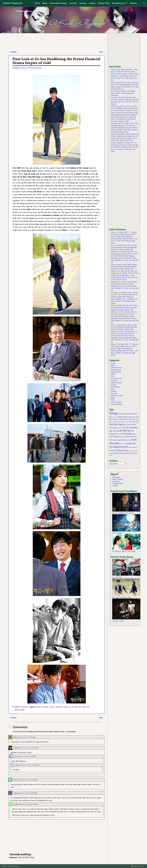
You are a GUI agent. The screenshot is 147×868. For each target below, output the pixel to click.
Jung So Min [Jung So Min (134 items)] (112, 422)
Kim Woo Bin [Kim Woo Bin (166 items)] (128, 425)
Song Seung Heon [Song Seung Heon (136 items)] (133, 447)
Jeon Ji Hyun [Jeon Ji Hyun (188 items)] (113, 419)
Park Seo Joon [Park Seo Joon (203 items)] (126, 440)
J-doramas (114, 381)
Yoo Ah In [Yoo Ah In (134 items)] (136, 451)
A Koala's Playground (12, 3)
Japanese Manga (116, 383)
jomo (15, 756)
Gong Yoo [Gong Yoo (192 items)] (130, 414)
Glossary (83, 3)
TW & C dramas (116, 402)
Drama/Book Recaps (58, 3)
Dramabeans (116, 477)
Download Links (116, 370)
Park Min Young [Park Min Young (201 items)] (115, 440)
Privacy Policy (104, 3)
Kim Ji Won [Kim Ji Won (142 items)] (126, 422)
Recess (113, 400)
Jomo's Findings (117, 479)
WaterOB (115, 486)
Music (113, 389)
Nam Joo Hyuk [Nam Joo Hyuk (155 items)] (122, 437)
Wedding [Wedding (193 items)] (125, 451)
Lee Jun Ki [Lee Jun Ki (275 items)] (114, 431)
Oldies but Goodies (117, 396)
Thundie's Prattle (118, 484)
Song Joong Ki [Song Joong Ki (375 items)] (121, 447)
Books (113, 365)
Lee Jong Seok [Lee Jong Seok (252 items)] (132, 428)
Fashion (113, 374)
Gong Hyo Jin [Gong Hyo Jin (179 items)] (122, 414)
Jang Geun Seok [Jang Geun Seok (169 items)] (134, 417)
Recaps (113, 398)
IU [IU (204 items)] (128, 417)
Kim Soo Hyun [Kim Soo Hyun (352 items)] (117, 424)
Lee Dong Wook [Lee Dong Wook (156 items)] (121, 428)
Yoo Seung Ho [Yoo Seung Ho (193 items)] (129, 453)
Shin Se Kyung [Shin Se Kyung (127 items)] (123, 444)
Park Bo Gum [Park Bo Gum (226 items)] (131, 437)
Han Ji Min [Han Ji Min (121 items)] (115, 417)
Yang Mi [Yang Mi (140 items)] (131, 451)
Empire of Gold (41, 707)
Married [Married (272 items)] (128, 434)
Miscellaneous (115, 387)
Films (113, 376)
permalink (21, 710)
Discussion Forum (116, 368)
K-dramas (24, 707)
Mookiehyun (116, 481)
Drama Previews (116, 372)
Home (37, 3)
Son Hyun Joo (84, 707)
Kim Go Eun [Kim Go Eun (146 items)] (119, 422)
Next (102, 52)
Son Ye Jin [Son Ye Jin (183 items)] (113, 451)
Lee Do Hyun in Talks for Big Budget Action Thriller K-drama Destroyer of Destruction (123, 93)
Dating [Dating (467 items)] (113, 413)
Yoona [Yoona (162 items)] (111, 453)
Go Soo (51, 707)
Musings (114, 391)
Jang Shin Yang (61, 707)
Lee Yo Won (73, 707)
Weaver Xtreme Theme (139, 866)
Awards (113, 363)
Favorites (73, 3)
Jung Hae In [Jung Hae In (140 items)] (136, 419)
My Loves (114, 393)
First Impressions (116, 378)
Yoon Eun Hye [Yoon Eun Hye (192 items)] (118, 453)
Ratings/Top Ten (119, 3)
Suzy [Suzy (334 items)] (119, 450)
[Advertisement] (125, 191)
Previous (12, 52)
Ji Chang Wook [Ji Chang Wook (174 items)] (123, 419)
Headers (92, 3)
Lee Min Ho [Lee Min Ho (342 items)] (125, 431)
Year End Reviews (116, 404)
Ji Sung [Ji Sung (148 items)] (130, 419)
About (45, 3)
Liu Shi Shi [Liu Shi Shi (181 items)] (121, 434)
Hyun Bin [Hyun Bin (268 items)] (122, 417)
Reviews (134, 3)
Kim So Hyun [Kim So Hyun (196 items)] (134, 422)
